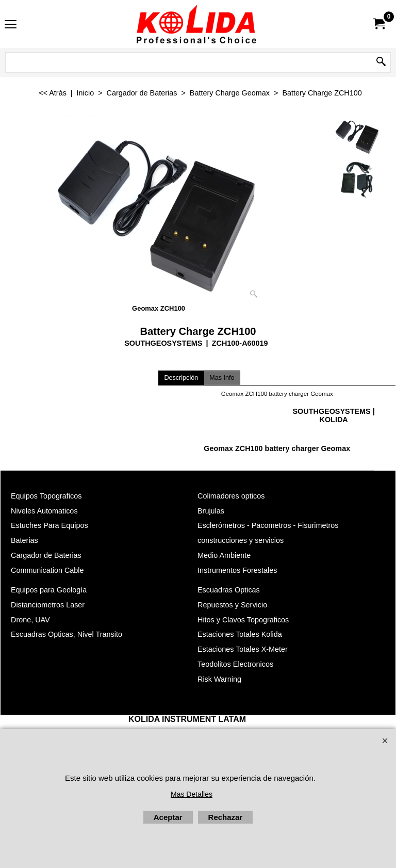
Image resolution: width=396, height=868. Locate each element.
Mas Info (222, 378)
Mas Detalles (192, 794)
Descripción (181, 378)
